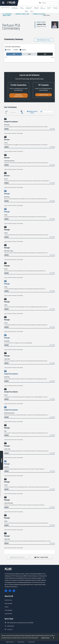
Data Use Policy (10, 642)
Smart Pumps (7, 15)
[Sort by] (14, 112)
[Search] (50, 3)
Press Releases (8, 610)
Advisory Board (8, 603)
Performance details (43, 40)
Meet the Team (8, 600)
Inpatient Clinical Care (22, 14)
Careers (7, 607)
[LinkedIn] (6, 591)
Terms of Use (31, 642)
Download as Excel (32, 112)
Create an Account (12, 133)
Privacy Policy (21, 642)
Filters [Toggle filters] (2, 460)
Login (5, 133)
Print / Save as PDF (41, 557)
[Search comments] (48, 112)
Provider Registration (18, 95)
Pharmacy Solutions (39, 14)
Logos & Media (8, 614)
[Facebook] (10, 591)
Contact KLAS (44, 95)
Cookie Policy (46, 638)
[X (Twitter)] (14, 591)
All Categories (7, 14)
